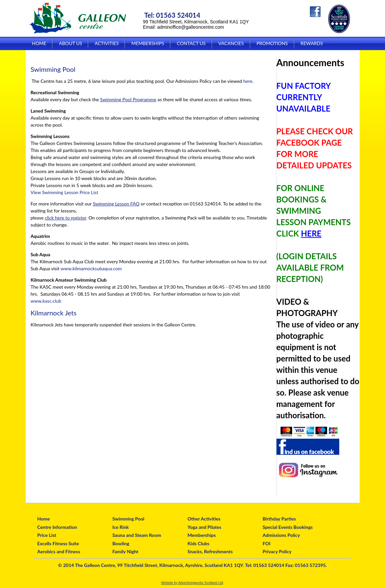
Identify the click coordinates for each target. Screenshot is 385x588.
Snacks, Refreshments (210, 551)
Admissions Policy (281, 535)
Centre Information (57, 527)
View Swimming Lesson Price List (65, 192)
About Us (70, 43)
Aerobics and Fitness (59, 551)
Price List (47, 535)
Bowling (121, 543)
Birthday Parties (279, 519)
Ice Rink (121, 527)
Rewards (312, 43)
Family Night (126, 551)
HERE (311, 233)
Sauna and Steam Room (137, 535)
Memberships (148, 43)
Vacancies (231, 43)
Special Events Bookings (288, 527)
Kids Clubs (199, 543)
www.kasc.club (46, 301)
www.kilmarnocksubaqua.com (91, 268)
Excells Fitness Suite (58, 543)
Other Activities (204, 519)
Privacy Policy (277, 551)
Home (39, 43)
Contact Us (191, 43)
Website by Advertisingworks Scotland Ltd (192, 583)
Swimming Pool (129, 519)
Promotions (272, 43)
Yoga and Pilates (205, 527)
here (248, 81)
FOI (267, 543)
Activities (107, 43)
